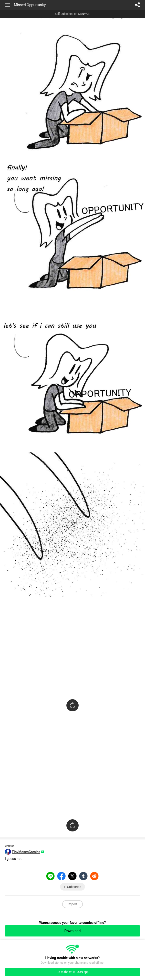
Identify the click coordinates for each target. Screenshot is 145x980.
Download (73, 931)
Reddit (94, 876)
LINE (51, 876)
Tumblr (83, 876)
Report (73, 904)
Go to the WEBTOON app (72, 972)
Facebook (62, 876)
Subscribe (74, 887)
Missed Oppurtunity (30, 5)
